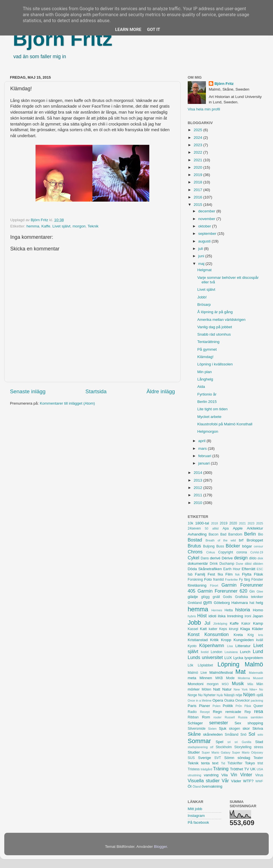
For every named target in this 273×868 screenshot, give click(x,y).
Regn (217, 712)
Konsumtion (217, 634)
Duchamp (227, 564)
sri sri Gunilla (239, 742)
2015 (198, 205)
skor (246, 728)
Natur (227, 689)
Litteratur (243, 646)
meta (192, 678)
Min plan (205, 372)
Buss (220, 546)
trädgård (206, 769)
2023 (198, 145)
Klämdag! (205, 357)
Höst (202, 616)
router (218, 717)
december (207, 211)
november (207, 219)
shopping (255, 723)
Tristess (194, 769)
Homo (258, 610)
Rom (206, 717)
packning (257, 700)
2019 (198, 175)
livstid (205, 652)
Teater (258, 758)
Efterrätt (249, 569)
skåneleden (213, 734)
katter (213, 629)
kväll (260, 640)
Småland (231, 735)
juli (201, 249)
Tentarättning (208, 342)
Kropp (226, 640)
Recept (205, 712)
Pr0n (239, 706)
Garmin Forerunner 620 (222, 591)
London (217, 652)
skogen (234, 729)
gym (208, 602)
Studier (194, 752)
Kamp (258, 623)
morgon (79, 226)
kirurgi (234, 629)
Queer (258, 706)
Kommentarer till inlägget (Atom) (67, 403)
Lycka (238, 658)
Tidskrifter (235, 763)
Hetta (228, 610)
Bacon (213, 534)
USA (260, 769)
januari (204, 463)
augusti (205, 241)
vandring (211, 775)
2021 (198, 160)
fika (220, 574)
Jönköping (220, 624)
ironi (248, 616)
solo (260, 735)
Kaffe (46, 226)
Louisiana (231, 652)
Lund (258, 651)
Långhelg (205, 379)
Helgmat (204, 270)
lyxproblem (254, 658)
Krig (251, 635)
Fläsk (258, 574)
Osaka (229, 700)
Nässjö (229, 695)
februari (205, 456)
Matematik (256, 673)
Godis (227, 597)
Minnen (206, 678)
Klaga (245, 629)
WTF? (248, 781)
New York (241, 689)
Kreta (238, 635)
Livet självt (61, 226)
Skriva (258, 728)
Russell (230, 717)
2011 (198, 495)
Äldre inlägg (161, 391)
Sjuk (223, 728)
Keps (223, 629)
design (241, 558)
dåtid (248, 564)
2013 (198, 480)
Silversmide (197, 729)
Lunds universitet (205, 657)
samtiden (257, 717)
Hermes (217, 610)
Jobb (194, 623)
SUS (191, 758)
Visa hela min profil (204, 109)
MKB (219, 678)
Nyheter (210, 695)
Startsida (96, 391)
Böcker (233, 546)
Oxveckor (242, 700)
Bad (223, 534)
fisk (237, 574)
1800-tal (202, 523)
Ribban (193, 717)
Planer (205, 706)
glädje (193, 597)
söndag (244, 758)
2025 (198, 130)
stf (212, 747)
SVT (218, 758)
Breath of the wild (221, 540)
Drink (214, 564)
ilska (222, 616)
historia (243, 610)
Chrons (195, 552)
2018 (198, 182)
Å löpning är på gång (215, 312)
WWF (259, 781)
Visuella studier (204, 781)
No (261, 689)
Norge (192, 695)
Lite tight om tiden (213, 409)
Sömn (229, 758)
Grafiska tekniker (249, 597)
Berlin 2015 (207, 402)
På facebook (198, 822)
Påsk (248, 706)
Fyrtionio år (207, 394)
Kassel (193, 629)
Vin (234, 775)
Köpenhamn (212, 645)
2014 (198, 473)
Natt (217, 689)
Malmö (254, 664)
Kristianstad (198, 640)
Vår (225, 781)
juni (202, 256)
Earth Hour (232, 569)
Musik (238, 683)
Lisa (230, 646)
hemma (33, 226)
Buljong (209, 546)
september (208, 234)
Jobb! (202, 297)
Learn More (128, 30)
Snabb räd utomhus (214, 334)
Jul (207, 623)
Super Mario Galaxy (216, 752)
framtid (219, 580)
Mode (230, 678)
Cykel (193, 558)
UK (253, 769)
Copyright (226, 552)
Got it (154, 30)
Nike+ (253, 689)
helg (259, 603)
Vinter (246, 775)
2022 (198, 152)
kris (261, 635)
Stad (259, 742)
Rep (248, 712)
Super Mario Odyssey (248, 752)
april (202, 441)
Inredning (235, 616)
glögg (205, 597)
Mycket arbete (209, 417)
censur (258, 546)
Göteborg (222, 603)
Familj (200, 574)
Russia (243, 717)
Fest (211, 574)
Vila (225, 775)
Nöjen (249, 695)
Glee (260, 591)
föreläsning (197, 585)
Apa (226, 528)
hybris (192, 616)
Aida (201, 387)
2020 (198, 167)
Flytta (247, 574)
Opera (218, 700)
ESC (260, 569)
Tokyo (250, 763)
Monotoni (196, 684)
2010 (198, 503)
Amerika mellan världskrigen (222, 320)
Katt (203, 629)
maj (202, 264)
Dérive (227, 558)
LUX (228, 658)
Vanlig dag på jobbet (215, 327)
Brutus (194, 546)
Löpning (228, 664)
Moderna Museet (250, 678)
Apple (238, 528)
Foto (208, 579)
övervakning (212, 786)
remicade (233, 712)
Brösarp (204, 305)
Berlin (250, 534)
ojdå (260, 695)
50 (206, 528)
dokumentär (198, 563)
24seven (194, 528)
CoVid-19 (257, 552)
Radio (192, 712)
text (215, 763)
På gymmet (207, 349)
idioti (212, 616)
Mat (241, 672)
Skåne (194, 734)
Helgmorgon (208, 431)
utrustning (194, 775)
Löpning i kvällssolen (215, 364)
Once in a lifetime (200, 700)
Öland (197, 787)
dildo (253, 558)
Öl (190, 786)
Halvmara (240, 603)
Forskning (195, 580)
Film (229, 574)
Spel (219, 742)
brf (241, 540)
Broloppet (255, 540)
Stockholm (224, 747)
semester (219, 723)
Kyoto (192, 646)
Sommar (199, 741)
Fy (241, 580)
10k (191, 523)
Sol (252, 734)
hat (252, 603)
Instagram (196, 816)
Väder (236, 781)
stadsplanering (198, 747)
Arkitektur (255, 528)
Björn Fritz (63, 39)
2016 (198, 197)
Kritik (214, 640)
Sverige (204, 758)
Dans (205, 558)
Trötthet (236, 769)
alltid (215, 528)
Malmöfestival (221, 673)
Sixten (212, 729)
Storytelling (243, 747)
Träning (221, 769)
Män (260, 684)
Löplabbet (205, 665)
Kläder (258, 629)
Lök (191, 665)
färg (247, 580)
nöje (239, 695)
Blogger (160, 847)
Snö (243, 735)
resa (259, 711)
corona (242, 552)
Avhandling (197, 534)
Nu (200, 695)
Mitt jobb (195, 809)
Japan (258, 616)
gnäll (216, 597)
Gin (252, 591)
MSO (225, 684)
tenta (205, 763)
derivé (215, 558)
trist (260, 763)
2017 (198, 190)
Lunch (245, 652)
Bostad (195, 540)
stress (258, 747)
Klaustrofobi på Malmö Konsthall (225, 424)
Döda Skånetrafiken (205, 569)
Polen (217, 706)
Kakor (246, 624)
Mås (250, 684)
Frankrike (231, 580)
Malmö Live (197, 673)
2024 (198, 138)
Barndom (235, 534)
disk (260, 558)
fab (190, 574)
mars (203, 448)
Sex (238, 723)
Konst (194, 634)
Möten (206, 689)
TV (247, 769)
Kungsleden (244, 640)
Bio (260, 534)
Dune (239, 564)
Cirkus (211, 552)
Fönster (257, 580)
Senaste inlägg (28, 391)
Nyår (220, 695)
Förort (214, 585)
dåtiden (258, 564)
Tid (223, 763)
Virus (259, 775)
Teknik (93, 226)
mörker (194, 689)
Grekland (195, 603)
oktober (205, 226)
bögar (247, 546)
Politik (228, 706)
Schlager (195, 723)
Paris (192, 706)
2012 (198, 488)
